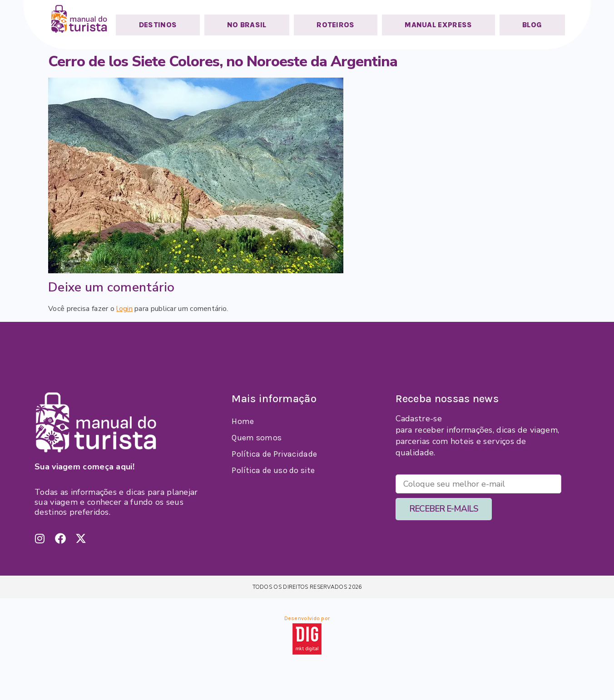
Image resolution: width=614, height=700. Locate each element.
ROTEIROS (335, 25)
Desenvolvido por (307, 618)
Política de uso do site (273, 470)
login (124, 309)
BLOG (532, 25)
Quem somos (257, 438)
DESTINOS (158, 25)
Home (243, 421)
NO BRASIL (247, 25)
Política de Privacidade (274, 454)
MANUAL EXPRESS (438, 25)
